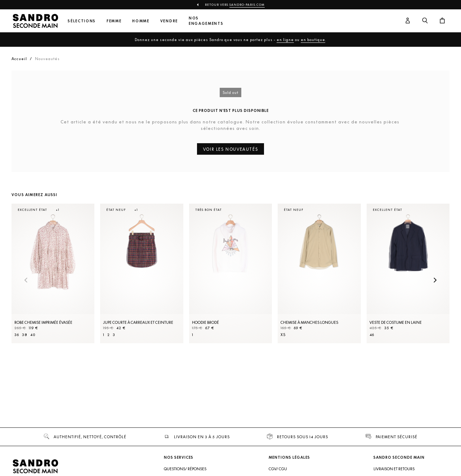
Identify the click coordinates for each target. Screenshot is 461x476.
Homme (141, 21)
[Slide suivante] (435, 281)
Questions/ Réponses (185, 469)
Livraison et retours (394, 469)
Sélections (82, 21)
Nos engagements (206, 21)
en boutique (313, 40)
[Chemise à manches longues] (319, 273)
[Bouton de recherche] (425, 21)
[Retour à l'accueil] (35, 21)
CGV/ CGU (278, 469)
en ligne (285, 40)
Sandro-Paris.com (247, 5)
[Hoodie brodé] (230, 273)
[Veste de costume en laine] (408, 273)
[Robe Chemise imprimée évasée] (53, 273)
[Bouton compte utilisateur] (408, 21)
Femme (114, 21)
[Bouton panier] (442, 21)
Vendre (169, 21)
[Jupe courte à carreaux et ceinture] (142, 273)
